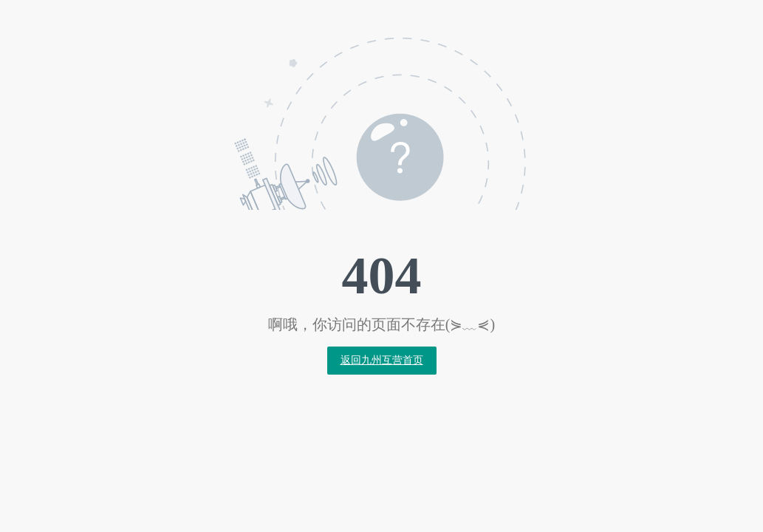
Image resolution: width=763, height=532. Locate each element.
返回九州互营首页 (382, 360)
